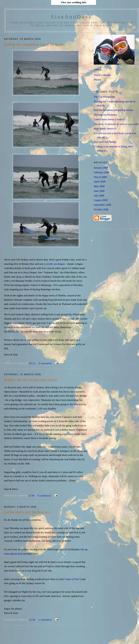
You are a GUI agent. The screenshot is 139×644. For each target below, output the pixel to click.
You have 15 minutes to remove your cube (116, 124)
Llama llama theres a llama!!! (109, 119)
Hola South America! (105, 128)
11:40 (33, 620)
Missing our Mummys (106, 115)
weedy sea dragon (56, 264)
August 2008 (101, 200)
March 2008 (100, 177)
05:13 (33, 363)
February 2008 (101, 172)
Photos (97, 80)
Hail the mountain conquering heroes (113, 110)
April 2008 (100, 181)
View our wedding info (73, 2)
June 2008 (99, 191)
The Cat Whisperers (104, 97)
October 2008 (101, 209)
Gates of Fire (72, 579)
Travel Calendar (102, 75)
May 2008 (99, 186)
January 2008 (101, 168)
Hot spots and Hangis (105, 142)
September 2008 (102, 205)
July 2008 (99, 196)
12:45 (32, 496)
